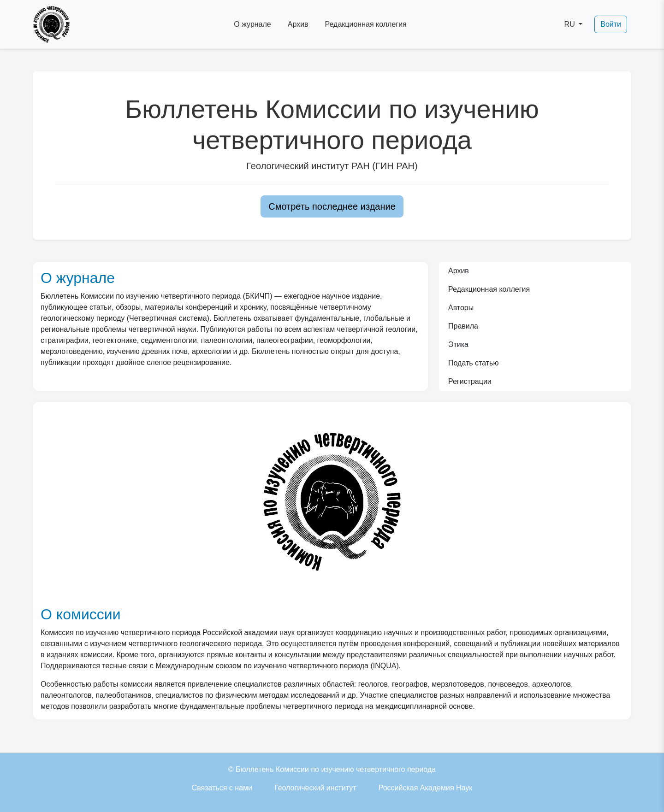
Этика (458, 344)
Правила (463, 326)
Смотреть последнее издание (332, 206)
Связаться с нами (222, 788)
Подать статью (473, 363)
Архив (298, 24)
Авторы (461, 308)
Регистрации (470, 381)
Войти (611, 24)
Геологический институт (315, 788)
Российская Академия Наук (426, 788)
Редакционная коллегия (366, 24)
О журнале (252, 24)
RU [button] (571, 24)
